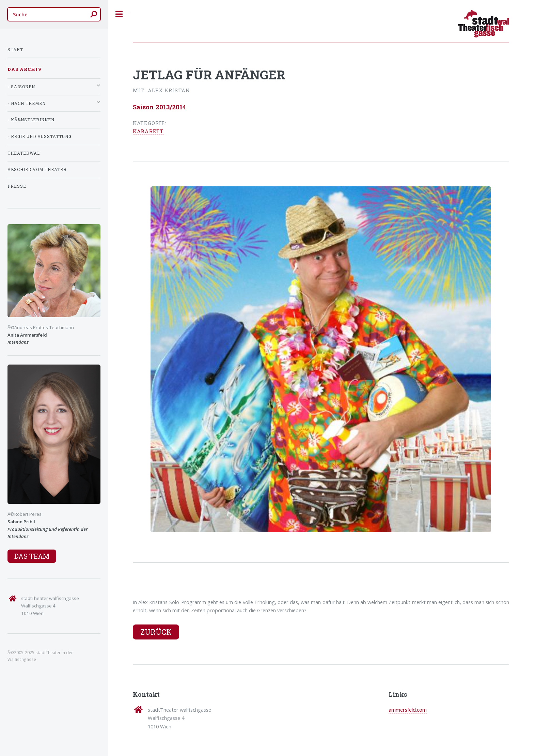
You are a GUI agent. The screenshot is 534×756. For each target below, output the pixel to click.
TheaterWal (24, 153)
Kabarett (148, 131)
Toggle (119, 14)
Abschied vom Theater (37, 169)
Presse (17, 186)
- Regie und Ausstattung (40, 136)
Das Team (32, 556)
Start (15, 50)
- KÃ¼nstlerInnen (31, 120)
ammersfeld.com (408, 710)
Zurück (156, 632)
